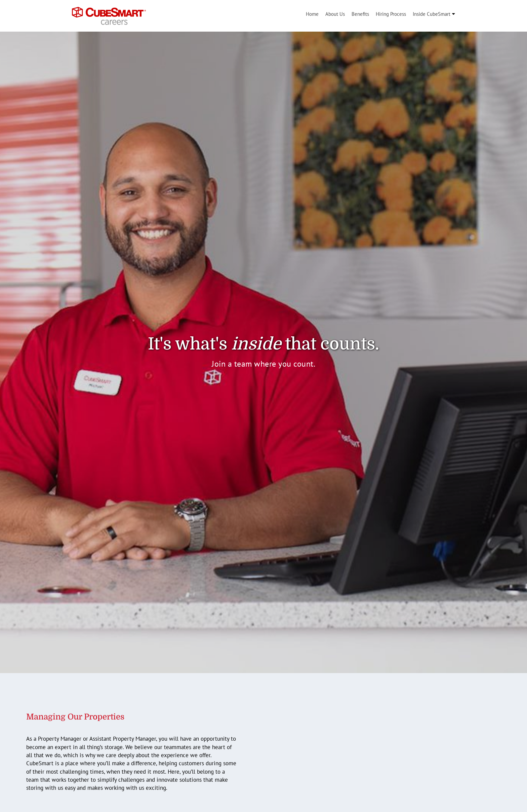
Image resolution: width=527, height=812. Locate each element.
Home (312, 14)
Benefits (360, 14)
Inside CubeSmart (432, 14)
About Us (335, 14)
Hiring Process (391, 14)
